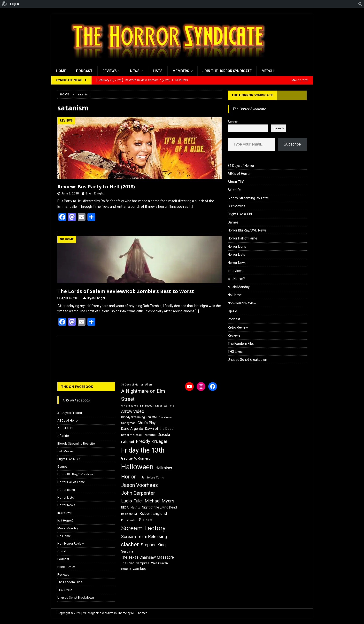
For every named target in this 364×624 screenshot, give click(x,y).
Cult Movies (236, 206)
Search (233, 122)
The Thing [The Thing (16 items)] (128, 563)
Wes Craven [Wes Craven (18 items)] (159, 563)
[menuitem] (4, 4)
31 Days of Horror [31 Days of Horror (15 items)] (132, 385)
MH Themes (139, 613)
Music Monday (239, 287)
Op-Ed (232, 311)
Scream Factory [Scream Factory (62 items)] (143, 528)
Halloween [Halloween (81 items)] (137, 467)
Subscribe (292, 144)
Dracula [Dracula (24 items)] (164, 435)
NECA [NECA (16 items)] (125, 508)
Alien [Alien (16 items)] (148, 385)
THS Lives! (236, 352)
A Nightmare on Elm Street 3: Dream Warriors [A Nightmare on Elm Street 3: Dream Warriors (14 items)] (147, 406)
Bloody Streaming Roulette (248, 198)
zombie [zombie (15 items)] (126, 569)
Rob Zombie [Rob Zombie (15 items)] (129, 520)
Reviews (110, 71)
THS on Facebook (77, 387)
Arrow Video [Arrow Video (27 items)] (133, 411)
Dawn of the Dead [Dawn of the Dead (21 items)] (159, 429)
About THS (236, 182)
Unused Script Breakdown (247, 360)
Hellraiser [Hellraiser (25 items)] (164, 468)
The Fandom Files (241, 344)
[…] (191, 207)
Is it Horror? (236, 279)
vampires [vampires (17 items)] (143, 563)
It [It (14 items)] (139, 478)
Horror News (237, 263)
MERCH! (268, 71)
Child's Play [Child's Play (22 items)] (147, 423)
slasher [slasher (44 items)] (130, 544)
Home (61, 71)
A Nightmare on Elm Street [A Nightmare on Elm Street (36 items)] (143, 395)
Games (233, 222)
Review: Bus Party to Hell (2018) (96, 187)
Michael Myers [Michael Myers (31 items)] (159, 501)
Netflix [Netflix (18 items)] (135, 507)
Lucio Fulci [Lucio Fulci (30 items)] (132, 501)
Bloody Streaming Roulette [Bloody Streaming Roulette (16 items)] (139, 417)
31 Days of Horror (241, 166)
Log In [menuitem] (15, 4)
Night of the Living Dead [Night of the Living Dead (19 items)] (159, 507)
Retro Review (238, 327)
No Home (235, 295)
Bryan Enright (95, 193)
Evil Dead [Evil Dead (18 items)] (128, 442)
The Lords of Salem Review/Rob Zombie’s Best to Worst (126, 291)
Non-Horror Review (242, 303)
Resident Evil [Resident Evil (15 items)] (129, 514)
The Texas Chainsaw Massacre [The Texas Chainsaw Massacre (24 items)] (147, 557)
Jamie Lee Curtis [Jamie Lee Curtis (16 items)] (153, 478)
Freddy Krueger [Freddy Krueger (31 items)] (152, 441)
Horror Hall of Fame (242, 238)
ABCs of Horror (239, 174)
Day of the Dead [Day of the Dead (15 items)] (131, 435)
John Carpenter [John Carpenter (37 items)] (138, 493)
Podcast (84, 71)
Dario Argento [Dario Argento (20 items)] (132, 429)
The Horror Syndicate (252, 95)
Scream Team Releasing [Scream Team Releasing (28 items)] (144, 536)
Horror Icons (237, 247)
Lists (158, 71)
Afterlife (234, 190)
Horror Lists (236, 254)
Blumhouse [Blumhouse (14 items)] (165, 417)
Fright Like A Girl (240, 214)
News (135, 71)
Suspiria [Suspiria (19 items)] (127, 551)
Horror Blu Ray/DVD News (247, 230)
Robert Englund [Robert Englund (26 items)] (153, 513)
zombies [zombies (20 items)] (140, 569)
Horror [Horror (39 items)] (128, 477)
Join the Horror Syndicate (227, 71)
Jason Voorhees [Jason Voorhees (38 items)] (139, 485)
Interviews (236, 271)
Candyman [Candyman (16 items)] (128, 423)
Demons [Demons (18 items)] (150, 435)
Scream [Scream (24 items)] (146, 520)
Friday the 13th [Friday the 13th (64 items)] (143, 450)
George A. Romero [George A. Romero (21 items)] (136, 458)
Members (181, 71)
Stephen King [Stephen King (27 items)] (153, 545)
